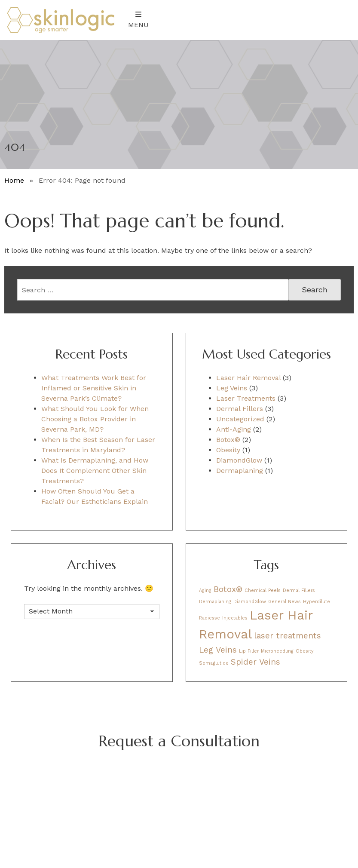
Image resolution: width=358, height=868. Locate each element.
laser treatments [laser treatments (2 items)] (288, 636)
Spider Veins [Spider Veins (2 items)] (255, 662)
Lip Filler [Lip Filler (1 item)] (249, 651)
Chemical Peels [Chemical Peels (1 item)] (263, 590)
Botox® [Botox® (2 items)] (228, 589)
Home (14, 180)
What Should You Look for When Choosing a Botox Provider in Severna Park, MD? (95, 419)
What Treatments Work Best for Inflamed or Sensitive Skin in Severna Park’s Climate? (94, 388)
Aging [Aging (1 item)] (205, 590)
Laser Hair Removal (248, 378)
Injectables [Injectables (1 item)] (235, 618)
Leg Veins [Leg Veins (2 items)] (218, 650)
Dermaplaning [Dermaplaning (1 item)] (215, 602)
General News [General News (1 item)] (285, 602)
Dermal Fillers (240, 409)
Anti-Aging (234, 429)
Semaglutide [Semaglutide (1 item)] (214, 663)
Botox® (228, 440)
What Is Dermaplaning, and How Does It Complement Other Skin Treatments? (95, 471)
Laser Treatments (246, 398)
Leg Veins (232, 388)
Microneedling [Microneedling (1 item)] (277, 651)
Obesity (228, 450)
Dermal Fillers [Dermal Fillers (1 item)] (299, 590)
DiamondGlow (239, 460)
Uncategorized (240, 419)
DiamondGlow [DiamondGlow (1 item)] (250, 602)
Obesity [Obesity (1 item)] (305, 651)
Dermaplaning (240, 471)
